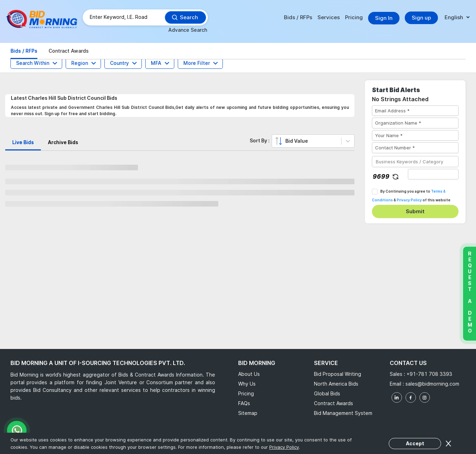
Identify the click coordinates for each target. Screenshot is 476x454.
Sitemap (248, 413)
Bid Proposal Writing (338, 374)
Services (329, 17)
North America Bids (336, 384)
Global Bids (327, 393)
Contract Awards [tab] (69, 51)
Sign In (384, 18)
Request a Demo (470, 292)
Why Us (247, 384)
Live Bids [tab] (23, 142)
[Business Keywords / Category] (415, 162)
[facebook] (411, 397)
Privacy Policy (409, 200)
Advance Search (188, 30)
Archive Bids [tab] (63, 142)
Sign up (421, 18)
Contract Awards (334, 403)
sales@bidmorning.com (432, 384)
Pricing (354, 17)
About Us (249, 374)
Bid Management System (343, 413)
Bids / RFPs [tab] (24, 51)
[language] (457, 18)
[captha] (433, 174)
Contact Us (408, 363)
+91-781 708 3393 (429, 374)
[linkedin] (397, 397)
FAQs (244, 403)
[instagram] (425, 397)
